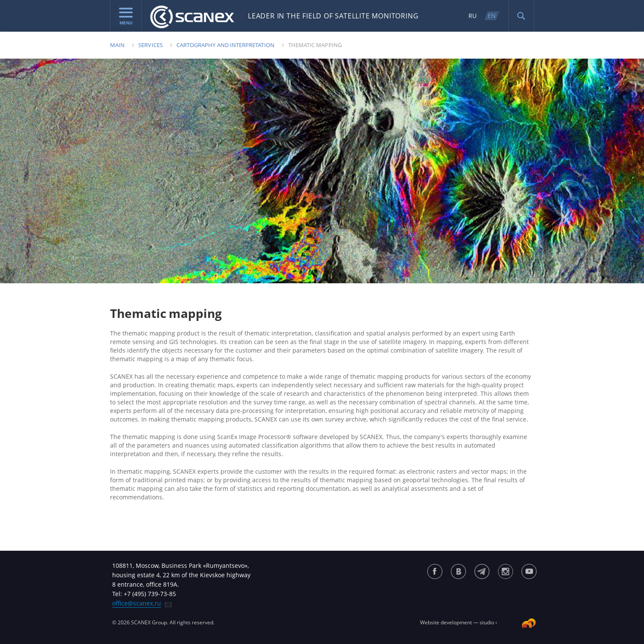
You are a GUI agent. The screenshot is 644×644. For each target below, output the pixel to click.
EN (492, 16)
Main (117, 45)
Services (151, 45)
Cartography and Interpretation (225, 45)
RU (473, 16)
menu (126, 17)
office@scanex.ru (137, 603)
